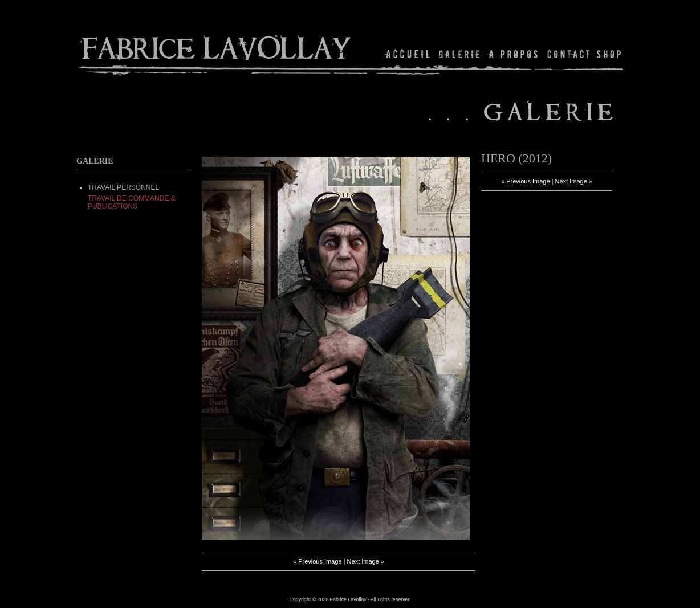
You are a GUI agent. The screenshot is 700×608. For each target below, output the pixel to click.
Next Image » (366, 561)
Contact (569, 54)
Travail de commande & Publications (132, 202)
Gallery (459, 54)
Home (408, 54)
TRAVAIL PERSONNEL (123, 187)
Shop (608, 54)
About (514, 54)
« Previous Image (318, 561)
